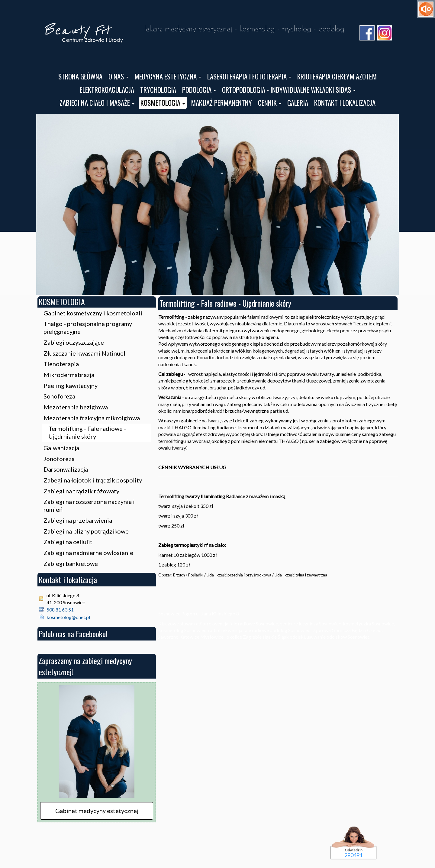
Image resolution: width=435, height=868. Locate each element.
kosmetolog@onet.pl (68, 617)
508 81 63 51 (60, 610)
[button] (118, 77)
